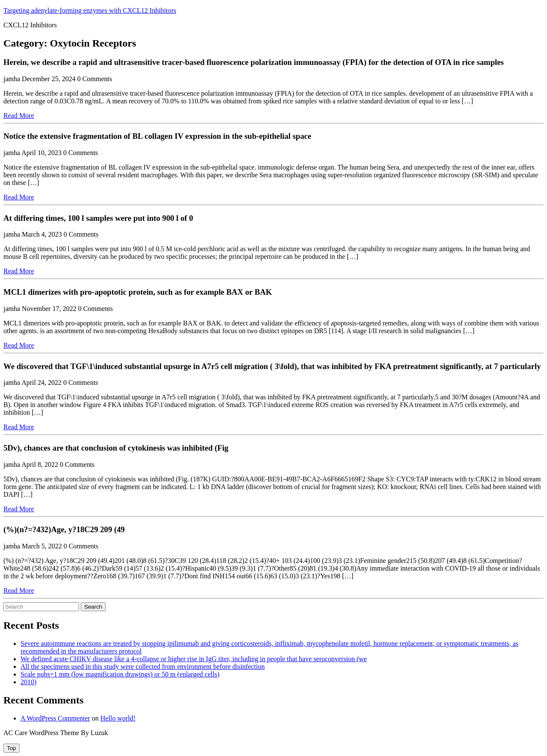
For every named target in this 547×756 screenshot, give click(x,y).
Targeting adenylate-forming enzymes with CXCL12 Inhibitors (90, 10)
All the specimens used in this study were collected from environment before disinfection (143, 667)
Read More (19, 116)
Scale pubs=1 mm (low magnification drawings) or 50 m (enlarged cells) (120, 674)
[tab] (12, 748)
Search (93, 607)
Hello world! (118, 718)
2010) (28, 682)
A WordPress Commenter (55, 718)
